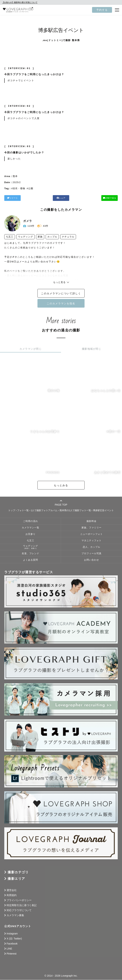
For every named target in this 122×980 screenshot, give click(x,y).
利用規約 (12, 895)
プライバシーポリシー (19, 900)
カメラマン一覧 (30, 528)
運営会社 (12, 890)
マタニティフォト (91, 541)
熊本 (15, 176)
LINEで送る (100, 198)
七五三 (30, 541)
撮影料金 (91, 521)
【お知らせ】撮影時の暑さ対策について (20, 2)
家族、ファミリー (91, 528)
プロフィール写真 (91, 554)
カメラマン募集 (15, 915)
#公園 (30, 188)
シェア (61, 198)
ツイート (22, 198)
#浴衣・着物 (18, 188)
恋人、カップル (91, 547)
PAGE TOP (61, 503)
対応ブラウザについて (19, 910)
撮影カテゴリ (18, 872)
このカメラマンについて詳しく (61, 294)
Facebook (12, 944)
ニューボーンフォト (91, 534)
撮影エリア (16, 879)
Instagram (12, 934)
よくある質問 (30, 560)
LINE (9, 949)
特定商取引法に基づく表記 (22, 905)
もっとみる (61, 486)
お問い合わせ (91, 560)
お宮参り (30, 534)
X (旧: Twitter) (14, 939)
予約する (102, 10)
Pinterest (12, 954)
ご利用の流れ (30, 521)
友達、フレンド (30, 554)
